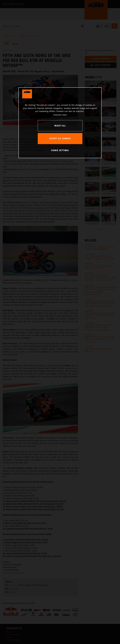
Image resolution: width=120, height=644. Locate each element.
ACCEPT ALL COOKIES (60, 138)
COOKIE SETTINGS (60, 150)
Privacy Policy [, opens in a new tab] (58, 115)
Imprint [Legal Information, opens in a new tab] (64, 115)
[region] (60, 123)
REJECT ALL (60, 126)
